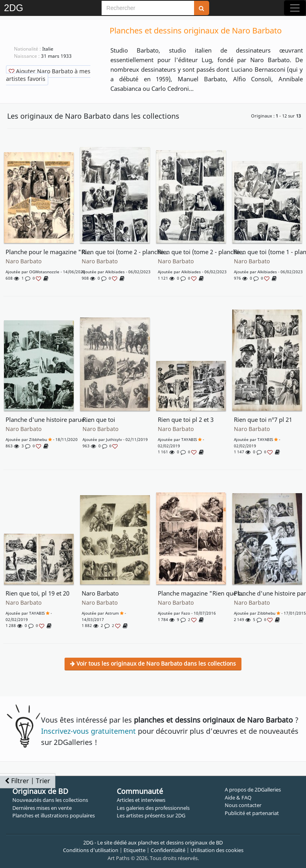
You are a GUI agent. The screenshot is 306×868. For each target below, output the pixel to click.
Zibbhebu (38, 439)
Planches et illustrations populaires (54, 815)
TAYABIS (189, 439)
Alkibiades (115, 272)
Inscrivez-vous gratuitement (88, 731)
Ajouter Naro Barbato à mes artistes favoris (48, 75)
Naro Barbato (24, 261)
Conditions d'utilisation (91, 850)
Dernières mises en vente (42, 808)
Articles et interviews (141, 800)
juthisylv (114, 439)
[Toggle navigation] (295, 8)
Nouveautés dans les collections (50, 800)
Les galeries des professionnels (153, 808)
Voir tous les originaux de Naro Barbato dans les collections (153, 663)
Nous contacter (243, 805)
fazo (186, 613)
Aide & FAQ (238, 797)
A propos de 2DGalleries (253, 790)
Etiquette (134, 850)
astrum (112, 613)
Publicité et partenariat (252, 813)
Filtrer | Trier (27, 781)
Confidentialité (168, 850)
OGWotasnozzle (44, 272)
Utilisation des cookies (217, 850)
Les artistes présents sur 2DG (151, 815)
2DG (14, 8)
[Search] (148, 8)
